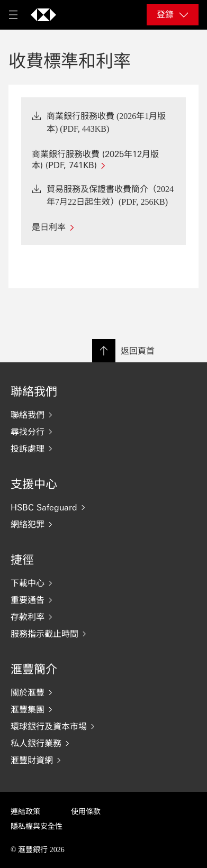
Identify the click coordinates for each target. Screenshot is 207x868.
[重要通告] (103, 600)
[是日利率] (103, 227)
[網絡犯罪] (103, 524)
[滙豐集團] (103, 709)
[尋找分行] (103, 432)
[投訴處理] (103, 449)
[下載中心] (103, 583)
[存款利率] (103, 617)
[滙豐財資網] (103, 760)
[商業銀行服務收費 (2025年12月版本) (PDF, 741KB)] (103, 159)
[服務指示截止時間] (103, 634)
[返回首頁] (43, 15)
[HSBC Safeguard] (103, 507)
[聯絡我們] (103, 415)
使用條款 (86, 812)
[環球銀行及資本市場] (103, 726)
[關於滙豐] (103, 692)
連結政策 (25, 812)
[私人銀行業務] (103, 743)
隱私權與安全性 (37, 826)
